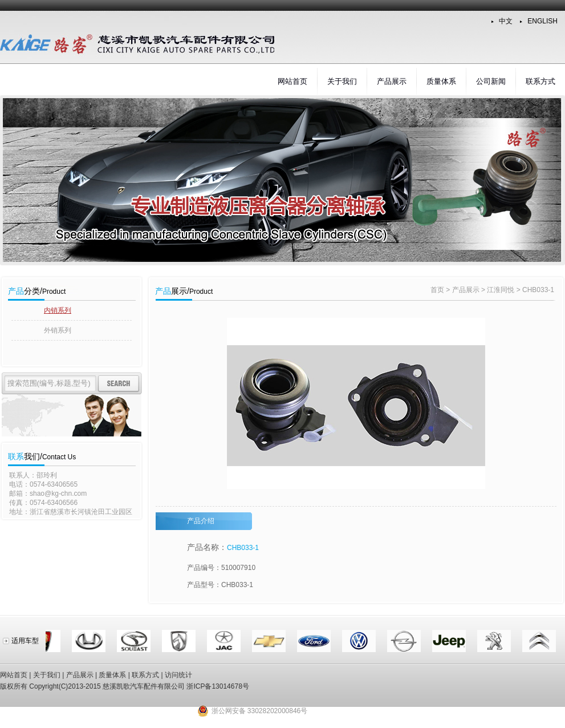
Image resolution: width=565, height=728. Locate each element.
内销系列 (58, 310)
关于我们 (342, 81)
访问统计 (178, 675)
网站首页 (292, 81)
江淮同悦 (501, 290)
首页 (437, 290)
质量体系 (441, 81)
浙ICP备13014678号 (218, 686)
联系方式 (540, 81)
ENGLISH (542, 21)
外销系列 (58, 330)
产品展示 (392, 81)
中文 (506, 21)
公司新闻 (491, 81)
